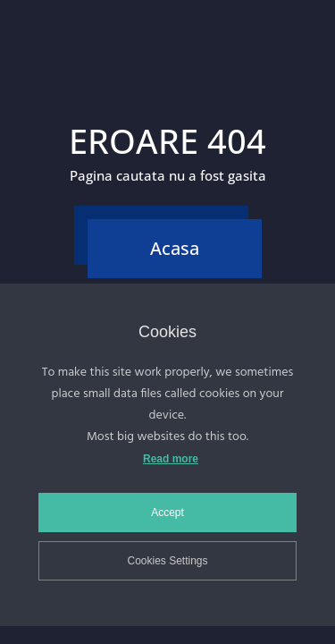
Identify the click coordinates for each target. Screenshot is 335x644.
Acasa (175, 248)
